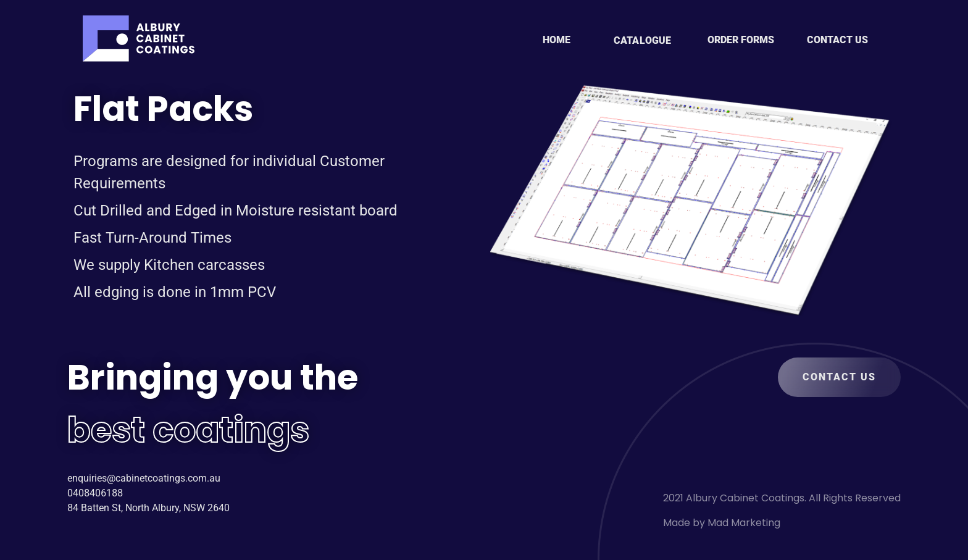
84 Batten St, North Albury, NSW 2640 (148, 508)
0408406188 (95, 493)
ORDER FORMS (741, 40)
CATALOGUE (642, 40)
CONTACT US (837, 40)
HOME (557, 40)
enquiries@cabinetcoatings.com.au (144, 478)
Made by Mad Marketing (722, 523)
